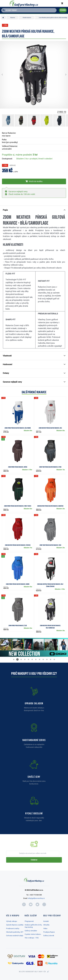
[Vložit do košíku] (34, 181)
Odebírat (34, 860)
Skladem (34, 159)
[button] (4, 75)
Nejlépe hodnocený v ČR (32, 972)
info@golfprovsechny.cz (36, 898)
